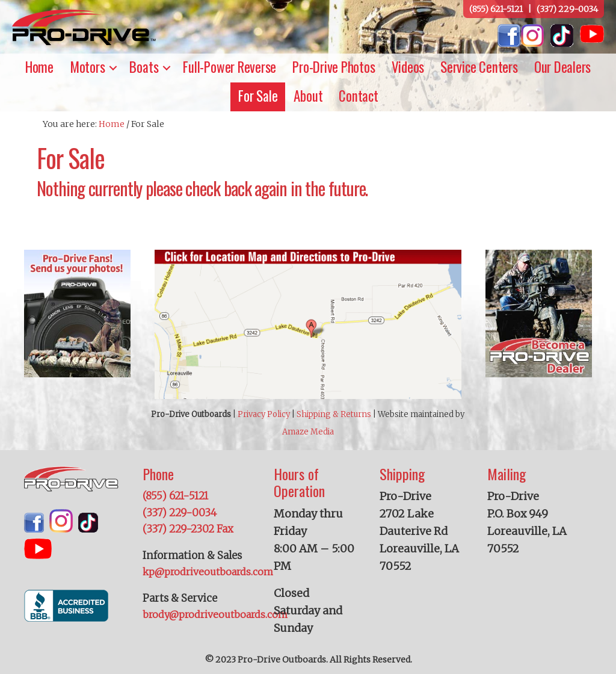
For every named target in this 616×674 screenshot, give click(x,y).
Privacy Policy (264, 414)
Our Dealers (562, 67)
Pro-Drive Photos (334, 67)
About (308, 96)
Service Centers (479, 67)
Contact (358, 96)
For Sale (258, 96)
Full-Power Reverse (229, 67)
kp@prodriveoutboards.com (208, 572)
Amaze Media (308, 432)
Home (39, 67)
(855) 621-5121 (496, 9)
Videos (408, 67)
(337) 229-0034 (567, 9)
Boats (144, 67)
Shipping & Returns (334, 414)
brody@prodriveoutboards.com (215, 614)
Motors (88, 67)
